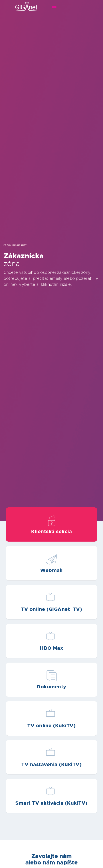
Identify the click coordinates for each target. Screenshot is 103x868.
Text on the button (51, 524)
